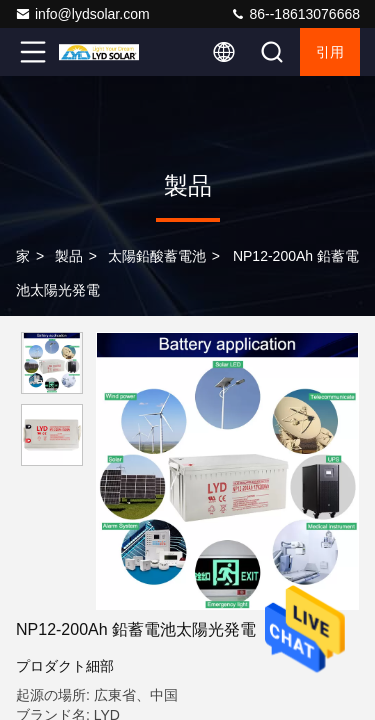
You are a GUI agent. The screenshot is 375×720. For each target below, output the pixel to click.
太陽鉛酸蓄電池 (157, 256)
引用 (330, 52)
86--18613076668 (295, 14)
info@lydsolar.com (82, 14)
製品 (69, 256)
